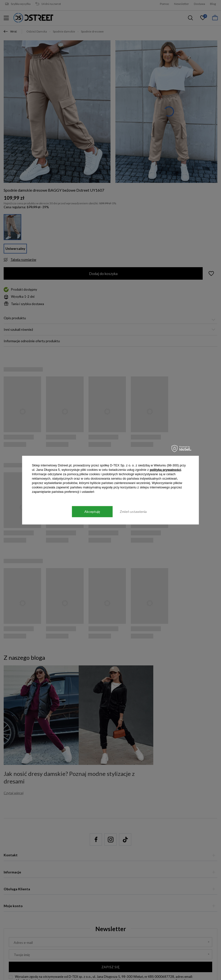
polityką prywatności (165, 469)
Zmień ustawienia (133, 512)
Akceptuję (92, 512)
